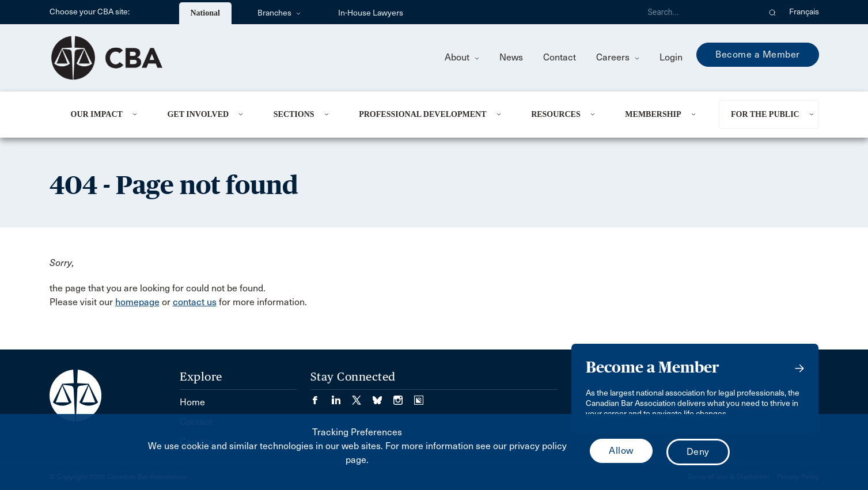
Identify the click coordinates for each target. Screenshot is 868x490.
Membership (653, 114)
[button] (773, 12)
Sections (294, 114)
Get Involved (198, 114)
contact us (195, 302)
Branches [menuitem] (279, 13)
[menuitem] (105, 115)
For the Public (765, 114)
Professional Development (422, 114)
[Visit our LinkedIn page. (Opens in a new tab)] (342, 396)
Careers (618, 57)
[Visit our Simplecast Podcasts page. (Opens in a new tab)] (419, 396)
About (462, 57)
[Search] (699, 12)
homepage (137, 302)
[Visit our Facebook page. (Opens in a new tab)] (321, 396)
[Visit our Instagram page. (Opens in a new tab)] (404, 396)
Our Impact (97, 114)
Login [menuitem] (671, 57)
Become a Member (758, 54)
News (511, 57)
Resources (556, 114)
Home (192, 402)
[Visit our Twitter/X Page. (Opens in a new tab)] (362, 396)
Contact (560, 57)
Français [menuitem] (804, 12)
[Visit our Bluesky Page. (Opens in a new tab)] (383, 396)
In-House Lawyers (371, 13)
